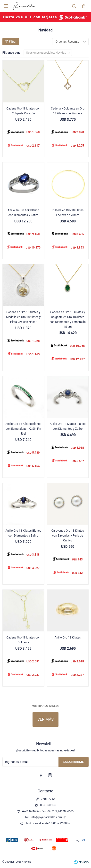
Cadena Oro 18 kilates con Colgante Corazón (23, 111)
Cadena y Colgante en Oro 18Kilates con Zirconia (68, 111)
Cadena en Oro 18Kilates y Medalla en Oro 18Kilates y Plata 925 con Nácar (23, 317)
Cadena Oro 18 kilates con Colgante (23, 640)
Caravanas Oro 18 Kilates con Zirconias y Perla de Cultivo (68, 536)
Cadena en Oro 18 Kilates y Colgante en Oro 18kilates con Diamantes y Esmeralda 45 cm (68, 319)
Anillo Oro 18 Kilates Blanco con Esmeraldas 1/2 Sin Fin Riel (23, 429)
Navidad (46, 53)
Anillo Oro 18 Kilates (68, 638)
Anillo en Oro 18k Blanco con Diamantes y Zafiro (23, 213)
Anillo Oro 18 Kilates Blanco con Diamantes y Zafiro (68, 426)
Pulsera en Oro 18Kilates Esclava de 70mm (68, 213)
